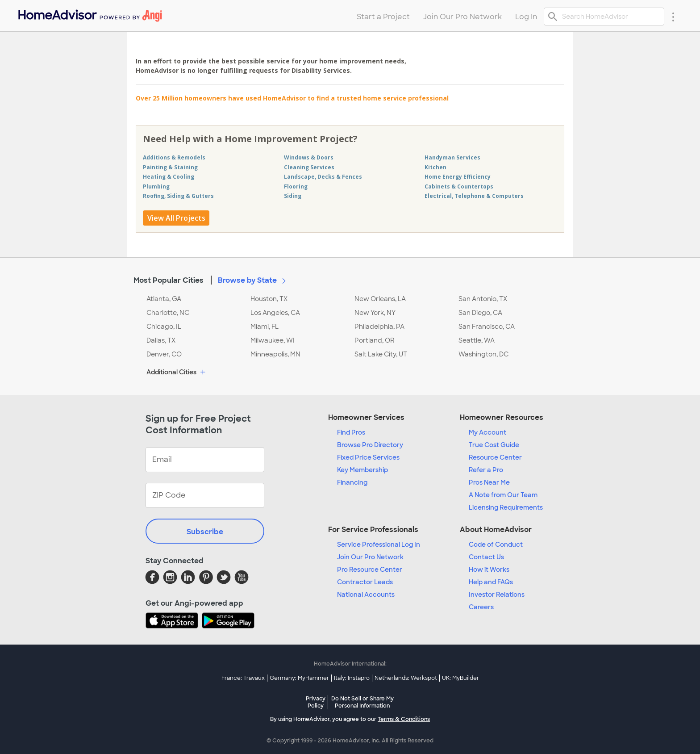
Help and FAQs (491, 582)
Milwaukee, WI (273, 340)
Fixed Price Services (368, 457)
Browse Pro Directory (370, 445)
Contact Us (486, 557)
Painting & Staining (170, 167)
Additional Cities (177, 373)
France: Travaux (243, 678)
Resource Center (495, 457)
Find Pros (351, 432)
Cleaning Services (309, 167)
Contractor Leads (365, 582)
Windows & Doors (309, 157)
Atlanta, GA (164, 299)
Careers (481, 607)
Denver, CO (164, 354)
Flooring (296, 186)
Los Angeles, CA (275, 313)
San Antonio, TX (483, 299)
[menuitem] (90, 14)
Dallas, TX (161, 340)
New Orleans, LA (380, 299)
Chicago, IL (164, 327)
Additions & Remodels (174, 157)
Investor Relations (497, 595)
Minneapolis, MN (275, 354)
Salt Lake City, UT (381, 354)
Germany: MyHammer (299, 678)
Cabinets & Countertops (459, 186)
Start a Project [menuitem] (383, 17)
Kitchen (435, 167)
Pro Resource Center (370, 570)
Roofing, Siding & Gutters (178, 196)
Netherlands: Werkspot (406, 678)
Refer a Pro (486, 470)
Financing (352, 482)
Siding (293, 196)
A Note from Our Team (503, 495)
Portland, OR (375, 340)
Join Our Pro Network (370, 557)
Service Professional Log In (379, 545)
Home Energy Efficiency (458, 177)
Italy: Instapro (352, 678)
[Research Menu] (673, 17)
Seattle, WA (477, 340)
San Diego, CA (480, 313)
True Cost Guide (494, 445)
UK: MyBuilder (460, 678)
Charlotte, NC (168, 313)
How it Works (489, 570)
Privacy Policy (316, 702)
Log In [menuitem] (526, 17)
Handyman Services (452, 157)
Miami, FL (265, 327)
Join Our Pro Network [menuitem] (462, 17)
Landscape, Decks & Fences (323, 177)
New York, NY (375, 313)
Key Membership (362, 470)
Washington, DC (483, 354)
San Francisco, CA (487, 327)
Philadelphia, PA (379, 327)
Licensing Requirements (506, 507)
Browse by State (254, 280)
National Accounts (366, 595)
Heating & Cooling (169, 177)
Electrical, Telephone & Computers (474, 196)
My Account (487, 432)
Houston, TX (269, 299)
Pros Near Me (489, 482)
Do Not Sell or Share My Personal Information (362, 702)
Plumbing (156, 186)
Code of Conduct (496, 545)
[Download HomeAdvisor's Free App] (174, 621)
